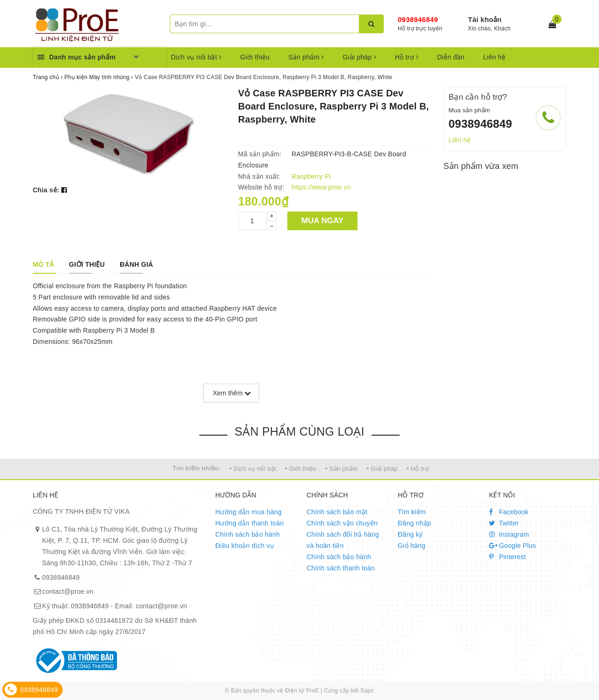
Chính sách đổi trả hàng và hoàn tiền (343, 540)
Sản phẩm (306, 57)
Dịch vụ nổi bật (196, 57)
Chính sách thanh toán (341, 568)
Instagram (509, 534)
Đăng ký (410, 534)
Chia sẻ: (46, 190)
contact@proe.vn (68, 591)
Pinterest (508, 557)
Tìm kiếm (412, 512)
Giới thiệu (255, 57)
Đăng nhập (414, 523)
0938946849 (418, 19)
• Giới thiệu (301, 469)
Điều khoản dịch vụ (245, 546)
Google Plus (512, 546)
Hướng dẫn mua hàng (248, 512)
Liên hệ (495, 57)
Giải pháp (359, 57)
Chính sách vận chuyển (342, 523)
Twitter (504, 523)
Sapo (367, 691)
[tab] (43, 264)
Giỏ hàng (412, 546)
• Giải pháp (382, 469)
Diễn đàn (451, 57)
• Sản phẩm (341, 469)
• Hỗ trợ (418, 469)
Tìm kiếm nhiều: (197, 468)
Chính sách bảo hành (248, 534)
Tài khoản (485, 19)
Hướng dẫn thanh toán (249, 523)
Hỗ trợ (407, 57)
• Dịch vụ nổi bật (253, 469)
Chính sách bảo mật (337, 512)
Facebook (509, 512)
